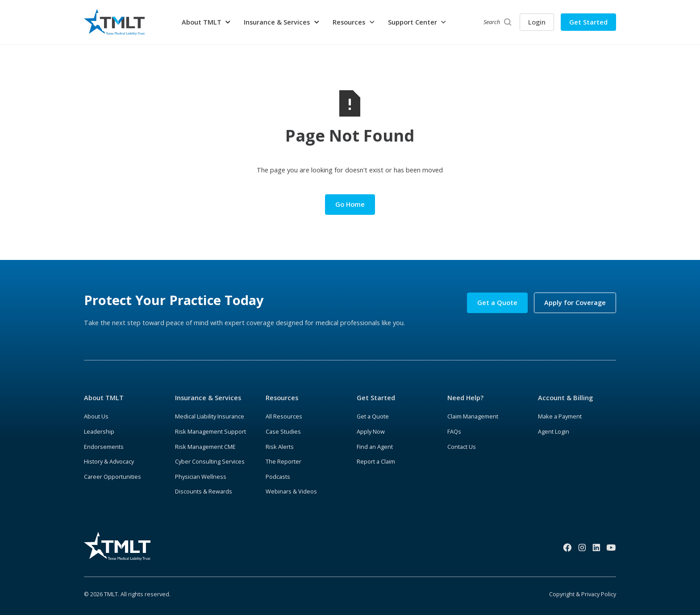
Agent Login (554, 431)
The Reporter (283, 461)
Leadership (99, 431)
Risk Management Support (210, 431)
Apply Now (371, 431)
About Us (96, 416)
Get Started (588, 22)
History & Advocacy (109, 461)
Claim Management (473, 416)
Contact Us (462, 447)
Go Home (350, 204)
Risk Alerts (280, 447)
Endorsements (104, 447)
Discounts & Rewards (204, 491)
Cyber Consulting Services (210, 461)
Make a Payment (560, 416)
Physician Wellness (201, 477)
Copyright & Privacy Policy (583, 594)
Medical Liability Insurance (210, 416)
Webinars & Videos (291, 491)
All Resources (284, 416)
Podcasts (278, 477)
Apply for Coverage (575, 302)
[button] (206, 22)
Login (537, 22)
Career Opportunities (112, 477)
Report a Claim (376, 461)
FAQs (454, 431)
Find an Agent (375, 447)
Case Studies (283, 431)
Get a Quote (497, 302)
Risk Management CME (205, 447)
